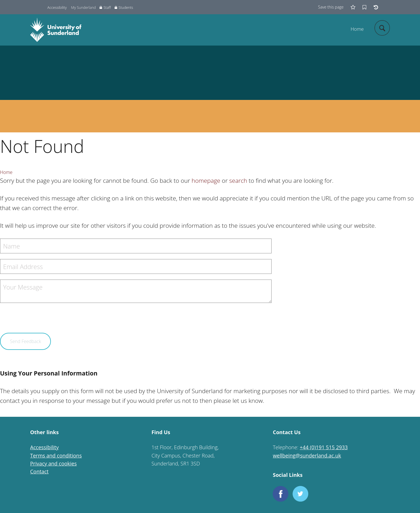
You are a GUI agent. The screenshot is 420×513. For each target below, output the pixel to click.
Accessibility (57, 7)
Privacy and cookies (53, 463)
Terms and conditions (56, 455)
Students (124, 7)
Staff (105, 7)
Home (357, 29)
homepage (206, 180)
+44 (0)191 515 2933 (324, 447)
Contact (39, 471)
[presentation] (43, 322)
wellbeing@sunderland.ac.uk (307, 455)
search (238, 180)
